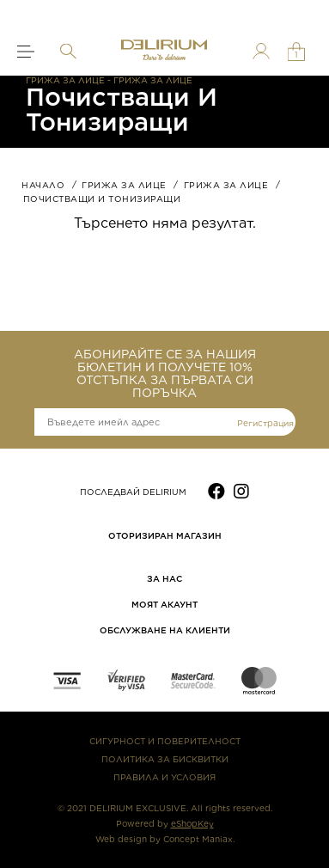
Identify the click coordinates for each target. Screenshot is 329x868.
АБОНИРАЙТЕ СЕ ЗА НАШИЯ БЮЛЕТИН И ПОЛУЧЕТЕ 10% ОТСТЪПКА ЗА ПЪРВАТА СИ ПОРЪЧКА (165, 374)
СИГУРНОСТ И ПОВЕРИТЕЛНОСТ (165, 741)
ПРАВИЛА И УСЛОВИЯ (164, 777)
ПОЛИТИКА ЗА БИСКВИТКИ (165, 759)
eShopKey (192, 823)
